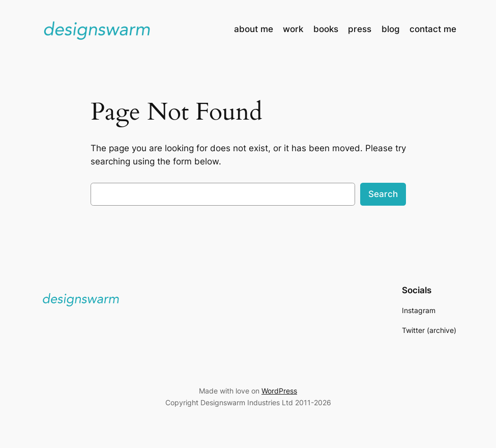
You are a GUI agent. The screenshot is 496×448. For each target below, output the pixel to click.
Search (383, 194)
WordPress (279, 391)
